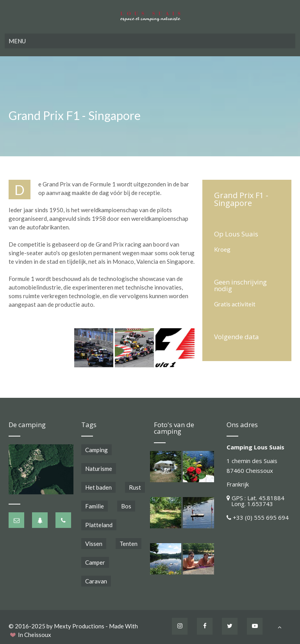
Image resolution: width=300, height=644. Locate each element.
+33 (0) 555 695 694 (261, 517)
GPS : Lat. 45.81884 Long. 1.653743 (255, 501)
